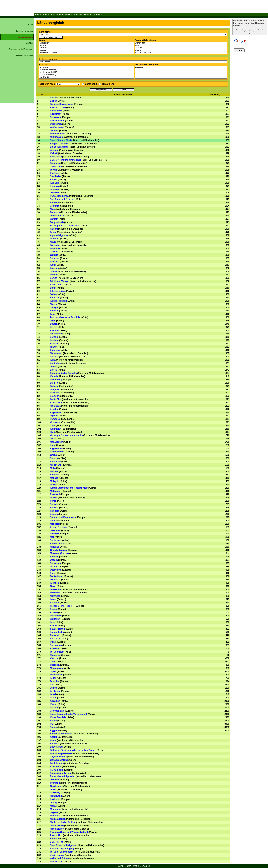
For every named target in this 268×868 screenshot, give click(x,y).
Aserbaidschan (58, 107)
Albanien (87, 48)
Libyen (54, 327)
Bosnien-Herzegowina (61, 104)
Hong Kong (56, 796)
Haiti (52, 432)
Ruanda (54, 275)
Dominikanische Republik (63, 373)
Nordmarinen (57, 826)
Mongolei (55, 524)
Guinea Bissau (58, 216)
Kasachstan (56, 111)
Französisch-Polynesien (63, 776)
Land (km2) (87, 77)
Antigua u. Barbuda (60, 144)
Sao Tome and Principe (62, 199)
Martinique (56, 809)
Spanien (54, 557)
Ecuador (54, 396)
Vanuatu (54, 150)
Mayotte (54, 812)
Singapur (55, 258)
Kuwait (54, 704)
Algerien (87, 50)
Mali (52, 537)
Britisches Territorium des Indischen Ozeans (73, 750)
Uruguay (55, 389)
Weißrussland (57, 127)
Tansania (55, 262)
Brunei (54, 626)
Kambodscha (57, 632)
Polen (53, 573)
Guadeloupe (56, 786)
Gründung (87, 68)
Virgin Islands (57, 855)
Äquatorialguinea (59, 235)
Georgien (55, 665)
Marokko (55, 547)
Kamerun (55, 298)
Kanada (54, 376)
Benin (53, 288)
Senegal (54, 307)
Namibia (54, 130)
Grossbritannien (59, 550)
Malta (53, 468)
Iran (52, 685)
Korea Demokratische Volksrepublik (69, 714)
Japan (53, 671)
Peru (53, 521)
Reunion (54, 839)
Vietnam (54, 658)
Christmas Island (59, 760)
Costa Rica (56, 399)
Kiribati (54, 153)
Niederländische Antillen (63, 822)
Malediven (55, 530)
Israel (53, 694)
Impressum (28, 62)
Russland (55, 494)
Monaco (54, 478)
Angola (54, 180)
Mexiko (54, 498)
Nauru (53, 242)
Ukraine (54, 567)
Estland (54, 337)
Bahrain (54, 219)
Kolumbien (56, 429)
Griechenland (57, 711)
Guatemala (56, 589)
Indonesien (56, 616)
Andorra (54, 508)
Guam (53, 789)
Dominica (55, 163)
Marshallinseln (58, 134)
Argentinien (56, 412)
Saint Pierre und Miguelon (64, 845)
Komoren (55, 186)
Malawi (54, 485)
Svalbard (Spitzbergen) (62, 849)
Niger (53, 321)
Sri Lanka (55, 639)
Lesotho (54, 409)
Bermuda (55, 744)
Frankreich (56, 635)
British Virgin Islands (61, 753)
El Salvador (56, 403)
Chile (53, 426)
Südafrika (55, 350)
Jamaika (54, 271)
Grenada (55, 206)
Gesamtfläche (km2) (87, 75)
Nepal (53, 439)
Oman (53, 586)
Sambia (54, 458)
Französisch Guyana (61, 773)
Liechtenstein (57, 452)
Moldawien (56, 491)
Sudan (53, 727)
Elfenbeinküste (58, 291)
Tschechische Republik (62, 606)
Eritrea (54, 101)
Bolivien (54, 386)
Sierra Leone (57, 285)
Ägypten (87, 45)
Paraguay (55, 419)
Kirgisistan (56, 114)
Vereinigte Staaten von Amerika (66, 435)
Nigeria (54, 304)
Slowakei (55, 603)
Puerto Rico (56, 835)
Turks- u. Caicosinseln (62, 852)
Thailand (55, 511)
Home (30, 25)
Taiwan (54, 347)
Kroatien (55, 583)
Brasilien (55, 393)
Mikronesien (56, 137)
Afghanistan (87, 43)
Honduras (55, 593)
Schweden (55, 563)
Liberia (54, 370)
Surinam (54, 203)
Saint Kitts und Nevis (61, 140)
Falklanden (56, 767)
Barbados (55, 245)
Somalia (54, 311)
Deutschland (57, 576)
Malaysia (55, 481)
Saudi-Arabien (57, 629)
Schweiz (54, 504)
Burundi (54, 471)
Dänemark (55, 580)
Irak (52, 724)
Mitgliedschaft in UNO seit (87, 72)
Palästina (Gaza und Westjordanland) (69, 832)
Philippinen (56, 334)
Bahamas (55, 212)
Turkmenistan (57, 652)
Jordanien (55, 691)
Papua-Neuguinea (59, 196)
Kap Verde (55, 183)
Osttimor (55, 193)
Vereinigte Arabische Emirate (65, 226)
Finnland (55, 344)
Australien (55, 363)
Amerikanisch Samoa (87, 53)
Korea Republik (58, 717)
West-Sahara (57, 862)
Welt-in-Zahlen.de (44, 15)
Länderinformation (24, 31)
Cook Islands (57, 763)
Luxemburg (56, 380)
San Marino (56, 645)
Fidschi (54, 229)
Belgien (54, 383)
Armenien (55, 648)
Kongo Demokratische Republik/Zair (69, 488)
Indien (53, 698)
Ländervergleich (63, 15)
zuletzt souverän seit (87, 70)
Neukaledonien (58, 819)
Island (53, 599)
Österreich (56, 570)
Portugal (55, 534)
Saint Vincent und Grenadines (66, 160)
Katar (53, 445)
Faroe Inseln (57, 770)
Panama (54, 357)
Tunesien (55, 681)
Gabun (54, 294)
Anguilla (54, 737)
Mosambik (55, 189)
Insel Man (55, 799)
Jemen (54, 688)
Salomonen (56, 166)
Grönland (55, 783)
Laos (53, 622)
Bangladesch (57, 222)
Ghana (53, 455)
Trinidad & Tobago (60, 281)
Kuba (53, 360)
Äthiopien (55, 701)
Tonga (53, 232)
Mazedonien (56, 675)
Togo (53, 314)
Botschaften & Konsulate (21, 49)
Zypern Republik (59, 527)
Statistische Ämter (24, 56)
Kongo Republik (58, 301)
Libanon (54, 708)
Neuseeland (56, 353)
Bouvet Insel (57, 747)
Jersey (54, 803)
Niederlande (56, 465)
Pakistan (55, 330)
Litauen (54, 514)
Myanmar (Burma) (59, 553)
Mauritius (55, 239)
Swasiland (55, 462)
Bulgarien (55, 619)
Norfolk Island (57, 829)
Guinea (54, 367)
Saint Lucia (56, 157)
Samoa (54, 278)
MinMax (29, 43)
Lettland (54, 340)
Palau (53, 98)
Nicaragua (55, 406)
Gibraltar (55, 780)
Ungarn (54, 560)
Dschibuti (55, 173)
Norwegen (55, 596)
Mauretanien (57, 668)
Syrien (53, 721)
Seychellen (56, 176)
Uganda (54, 416)
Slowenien (55, 117)
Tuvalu (54, 170)
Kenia (53, 265)
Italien (53, 678)
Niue (52, 209)
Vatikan (54, 612)
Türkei (53, 501)
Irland (53, 642)
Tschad (54, 609)
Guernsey (55, 793)
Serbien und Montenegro (63, 517)
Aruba (53, 740)
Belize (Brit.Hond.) (60, 147)
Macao (53, 806)
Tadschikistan (57, 121)
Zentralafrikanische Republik (65, 317)
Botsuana (55, 248)
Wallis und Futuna (59, 858)
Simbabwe (55, 540)
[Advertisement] (17, 127)
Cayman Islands (58, 757)
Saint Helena (57, 842)
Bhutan (54, 324)
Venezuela (55, 422)
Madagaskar (56, 442)
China (53, 662)
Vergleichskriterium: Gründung (88, 15)
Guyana (54, 252)
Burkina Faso (57, 544)
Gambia (54, 255)
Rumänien (55, 655)
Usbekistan (56, 124)
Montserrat (56, 816)
